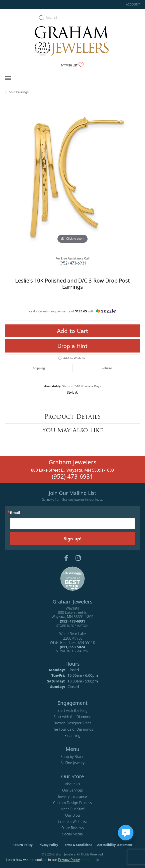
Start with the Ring (72, 710)
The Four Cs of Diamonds (72, 729)
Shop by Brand (72, 757)
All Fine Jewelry (72, 763)
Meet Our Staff (72, 809)
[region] (72, 177)
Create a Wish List (72, 821)
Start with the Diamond (73, 717)
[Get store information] (73, 626)
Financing (73, 735)
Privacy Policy (48, 845)
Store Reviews (72, 828)
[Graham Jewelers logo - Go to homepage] (72, 41)
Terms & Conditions (78, 845)
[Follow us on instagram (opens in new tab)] (78, 558)
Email (15, 513)
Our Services (72, 790)
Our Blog (73, 815)
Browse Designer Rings (72, 723)
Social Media (72, 834)
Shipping (39, 368)
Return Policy (23, 845)
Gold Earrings (19, 92)
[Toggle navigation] (8, 78)
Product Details (72, 417)
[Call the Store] (72, 621)
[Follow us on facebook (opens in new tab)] (66, 558)
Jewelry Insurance (72, 796)
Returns (107, 368)
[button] (132, 4)
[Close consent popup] (98, 860)
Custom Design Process (72, 803)
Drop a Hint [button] (72, 346)
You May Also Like (73, 430)
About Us (72, 784)
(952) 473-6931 (73, 263)
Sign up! (72, 538)
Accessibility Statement (115, 845)
